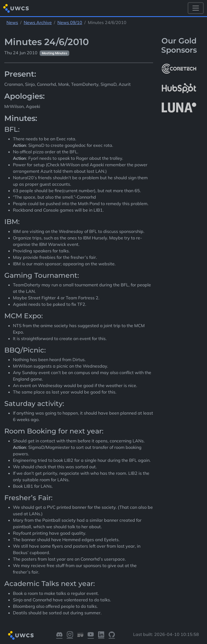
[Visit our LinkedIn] (101, 635)
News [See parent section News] (12, 22)
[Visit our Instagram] (70, 635)
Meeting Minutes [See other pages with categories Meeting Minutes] (54, 53)
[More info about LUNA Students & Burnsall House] (179, 108)
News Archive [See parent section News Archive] (38, 22)
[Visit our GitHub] (112, 635)
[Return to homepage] (16, 8)
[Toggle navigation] (196, 8)
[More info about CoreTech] (179, 69)
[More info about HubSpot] (179, 88)
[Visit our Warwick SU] (80, 635)
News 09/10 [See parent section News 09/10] (70, 22)
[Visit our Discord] (59, 635)
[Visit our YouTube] (91, 635)
